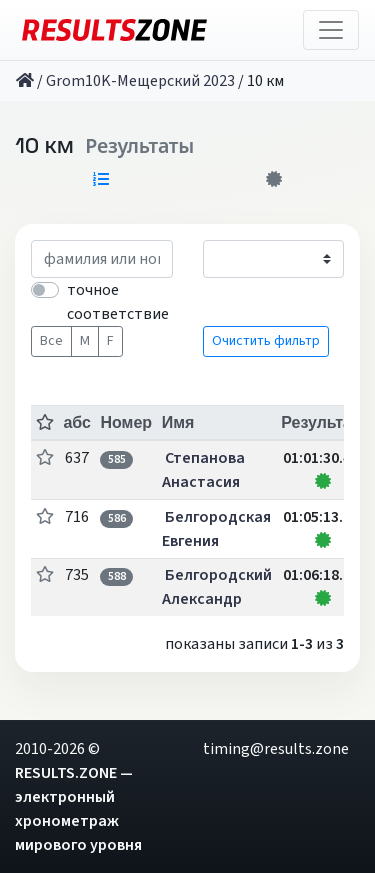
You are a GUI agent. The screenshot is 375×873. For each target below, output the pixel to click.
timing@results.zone (276, 749)
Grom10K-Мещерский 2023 (140, 81)
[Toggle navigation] (331, 30)
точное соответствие (118, 302)
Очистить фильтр (266, 341)
